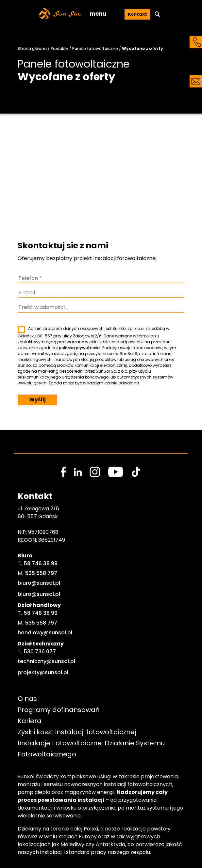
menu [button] (98, 14)
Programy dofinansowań (59, 710)
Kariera (30, 721)
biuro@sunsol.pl (39, 583)
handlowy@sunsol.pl (45, 633)
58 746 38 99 (41, 563)
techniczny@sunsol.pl (46, 661)
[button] (158, 14)
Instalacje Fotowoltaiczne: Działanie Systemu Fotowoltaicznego (92, 749)
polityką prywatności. (80, 348)
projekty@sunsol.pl (43, 672)
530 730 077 (40, 651)
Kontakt (137, 14)
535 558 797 (41, 573)
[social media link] (63, 472)
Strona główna (32, 48)
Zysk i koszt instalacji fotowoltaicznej (77, 732)
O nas (27, 699)
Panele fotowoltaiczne (95, 48)
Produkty (59, 48)
